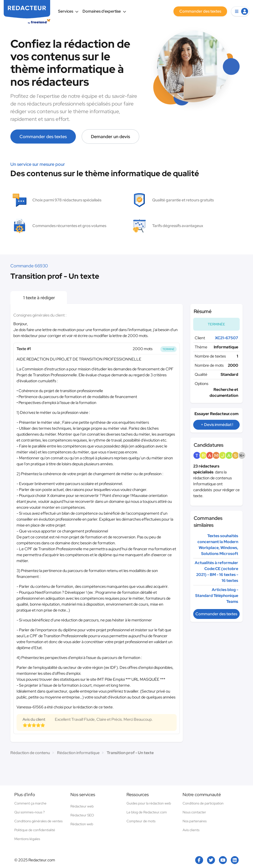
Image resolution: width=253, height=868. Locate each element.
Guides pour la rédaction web (149, 803)
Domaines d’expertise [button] (104, 11)
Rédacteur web (82, 806)
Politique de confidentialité (35, 830)
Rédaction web (82, 824)
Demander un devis (110, 137)
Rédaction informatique (78, 753)
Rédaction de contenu (30, 753)
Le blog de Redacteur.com (147, 812)
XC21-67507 (227, 338)
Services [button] (68, 11)
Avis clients (191, 830)
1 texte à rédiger (39, 298)
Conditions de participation (203, 803)
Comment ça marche (30, 803)
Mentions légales (27, 839)
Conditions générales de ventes (38, 821)
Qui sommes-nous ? (30, 812)
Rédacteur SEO (82, 815)
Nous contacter (194, 812)
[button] (240, 11)
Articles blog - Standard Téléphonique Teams (217, 596)
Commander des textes (43, 137)
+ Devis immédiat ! (217, 425)
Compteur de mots (141, 821)
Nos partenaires (195, 821)
